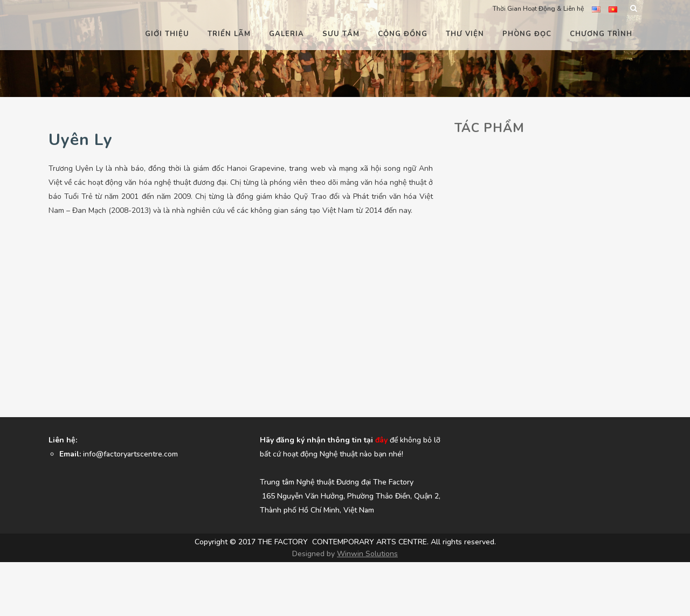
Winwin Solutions (367, 554)
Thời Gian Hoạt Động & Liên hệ (538, 9)
